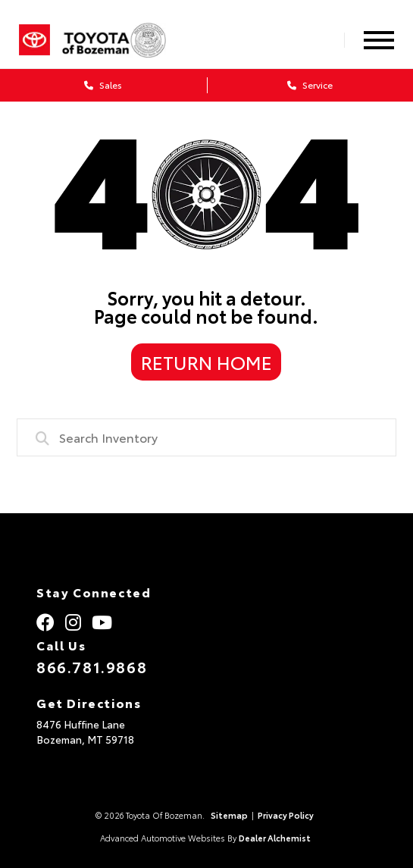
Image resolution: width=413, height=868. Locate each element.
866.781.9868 (92, 666)
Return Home (206, 362)
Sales (103, 85)
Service (310, 85)
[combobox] (206, 437)
